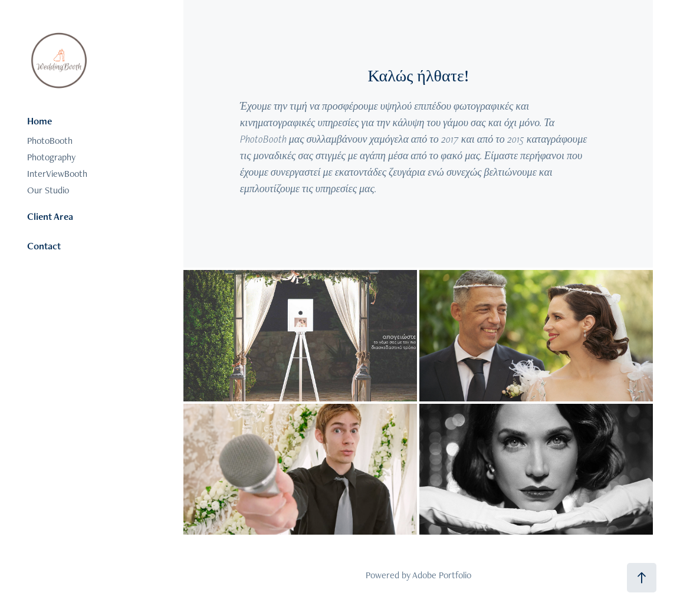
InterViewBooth (57, 174)
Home (40, 121)
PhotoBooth (50, 141)
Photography (51, 157)
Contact (44, 246)
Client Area (50, 216)
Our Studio (48, 190)
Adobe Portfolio (442, 575)
